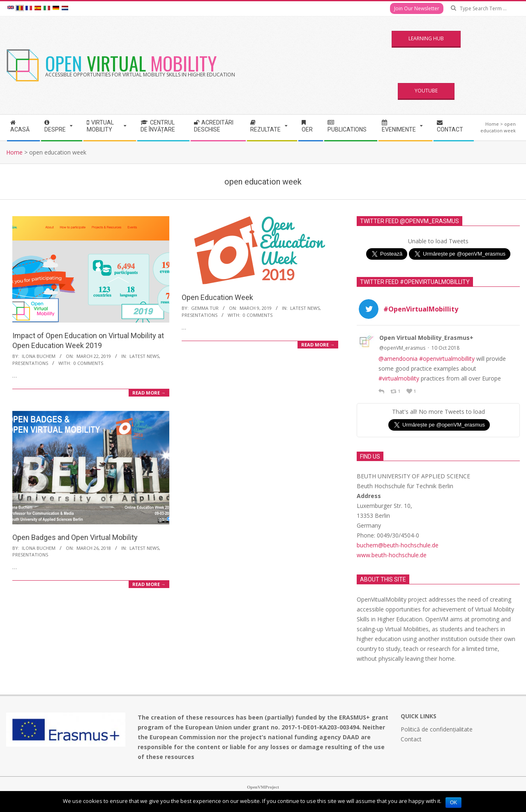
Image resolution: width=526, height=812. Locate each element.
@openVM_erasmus (402, 348)
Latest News (144, 356)
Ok (453, 803)
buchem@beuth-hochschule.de (398, 545)
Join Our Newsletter (417, 8)
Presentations (30, 363)
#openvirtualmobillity (447, 359)
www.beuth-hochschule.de (392, 555)
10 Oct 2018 (445, 348)
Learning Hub (426, 38)
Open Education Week (217, 297)
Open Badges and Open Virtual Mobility (75, 537)
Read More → (149, 393)
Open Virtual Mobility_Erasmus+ (426, 338)
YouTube (426, 91)
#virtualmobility (399, 378)
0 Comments (88, 363)
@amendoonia (398, 359)
